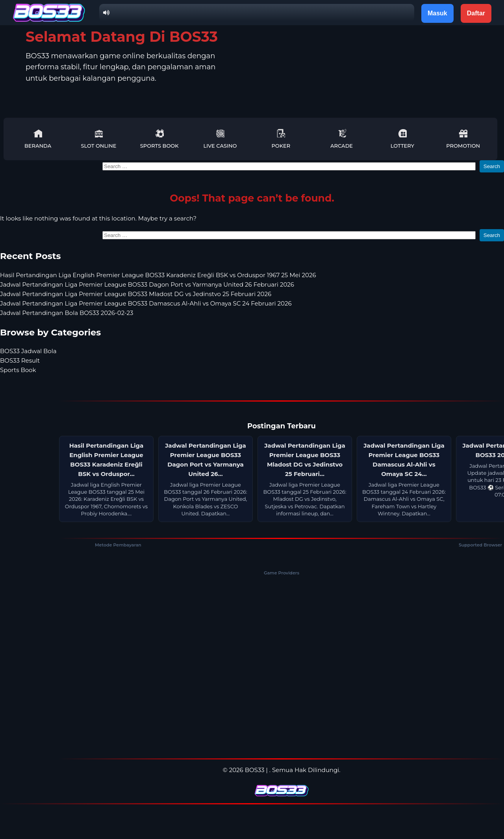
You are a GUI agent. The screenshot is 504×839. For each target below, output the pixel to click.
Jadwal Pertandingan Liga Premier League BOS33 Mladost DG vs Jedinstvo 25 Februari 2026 (136, 294)
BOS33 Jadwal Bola (28, 351)
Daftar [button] (476, 13)
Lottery (402, 139)
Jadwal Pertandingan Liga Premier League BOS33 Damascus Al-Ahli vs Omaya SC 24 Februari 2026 (146, 303)
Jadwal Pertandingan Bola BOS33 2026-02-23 (67, 313)
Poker (281, 139)
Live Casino (220, 139)
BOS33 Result (20, 360)
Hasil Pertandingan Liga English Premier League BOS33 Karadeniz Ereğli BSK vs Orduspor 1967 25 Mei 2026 (158, 275)
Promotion (463, 139)
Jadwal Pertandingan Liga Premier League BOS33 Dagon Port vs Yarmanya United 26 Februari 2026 (147, 284)
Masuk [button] (437, 13)
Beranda (38, 139)
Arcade (342, 139)
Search (492, 166)
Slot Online (98, 139)
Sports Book (159, 139)
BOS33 (255, 770)
